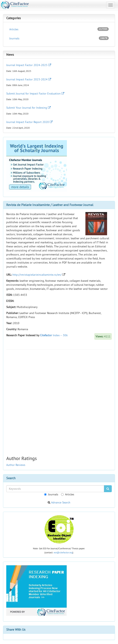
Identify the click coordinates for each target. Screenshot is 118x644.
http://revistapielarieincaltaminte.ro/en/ (37, 275)
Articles (59, 29)
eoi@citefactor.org (63, 552)
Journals (59, 38)
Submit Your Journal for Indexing (28, 108)
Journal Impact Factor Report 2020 (29, 122)
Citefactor (46, 335)
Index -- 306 (60, 335)
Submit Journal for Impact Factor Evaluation (35, 94)
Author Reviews (16, 465)
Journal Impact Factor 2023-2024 (29, 79)
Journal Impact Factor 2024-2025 (29, 65)
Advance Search (61, 502)
